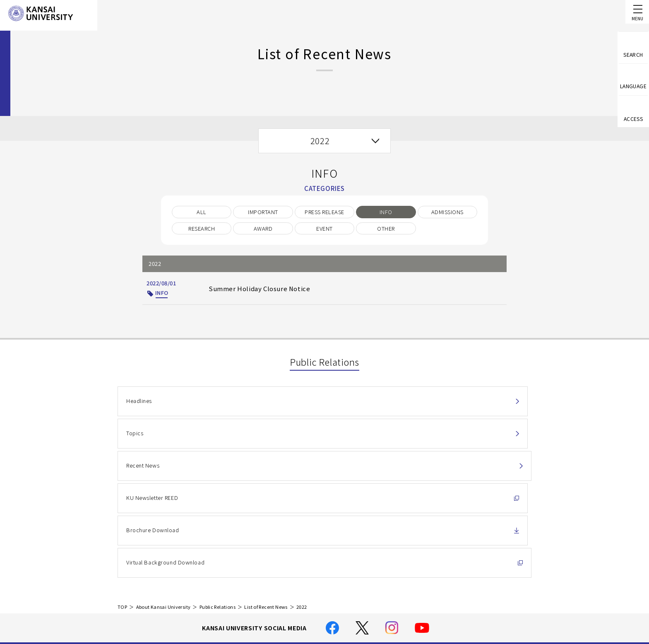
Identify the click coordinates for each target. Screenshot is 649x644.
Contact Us (491, 560)
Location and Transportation (299, 585)
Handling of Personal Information (306, 562)
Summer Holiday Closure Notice (251, 288)
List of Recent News (266, 489)
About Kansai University (163, 489)
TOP (122, 489)
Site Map (272, 597)
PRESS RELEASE (324, 212)
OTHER (386, 228)
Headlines (139, 403)
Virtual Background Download (443, 441)
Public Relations (218, 489)
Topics (274, 403)
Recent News (420, 403)
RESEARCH (202, 228)
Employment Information (294, 609)
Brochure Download (291, 441)
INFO (386, 212)
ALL (201, 212)
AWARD (263, 228)
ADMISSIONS (447, 212)
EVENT (324, 228)
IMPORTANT (263, 212)
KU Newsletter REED (152, 441)
